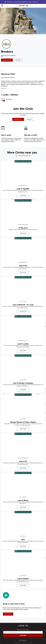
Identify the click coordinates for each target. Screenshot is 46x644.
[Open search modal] (44, 6)
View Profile (23, 196)
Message (18, 60)
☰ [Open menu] (2, 6)
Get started (8, 614)
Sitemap (31, 642)
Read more (4, 88)
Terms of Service (18, 642)
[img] (23, 174)
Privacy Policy (25, 642)
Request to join (7, 60)
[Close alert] (44, 2)
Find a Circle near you (23, 156)
